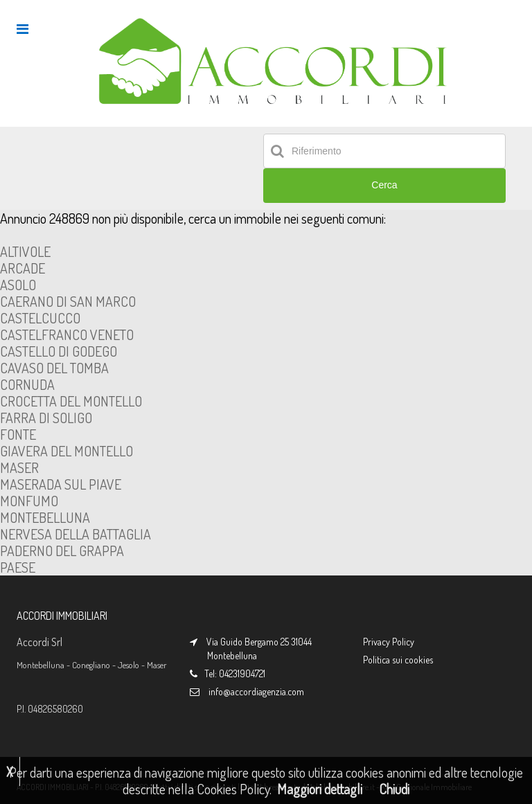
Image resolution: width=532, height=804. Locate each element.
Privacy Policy (389, 642)
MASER (19, 467)
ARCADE (23, 268)
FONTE (18, 434)
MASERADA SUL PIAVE (61, 484)
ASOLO (18, 285)
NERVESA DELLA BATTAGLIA (76, 534)
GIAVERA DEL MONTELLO (66, 451)
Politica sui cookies (398, 660)
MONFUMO (29, 501)
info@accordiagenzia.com (256, 691)
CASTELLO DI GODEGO (59, 351)
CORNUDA (27, 384)
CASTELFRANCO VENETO (67, 334)
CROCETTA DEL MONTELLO (71, 401)
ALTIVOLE (25, 251)
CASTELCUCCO (40, 318)
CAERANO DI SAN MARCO (68, 301)
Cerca (384, 185)
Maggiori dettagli (320, 789)
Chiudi (394, 789)
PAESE (18, 567)
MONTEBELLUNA (45, 517)
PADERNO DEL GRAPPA (62, 551)
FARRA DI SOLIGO (46, 418)
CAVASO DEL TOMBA (54, 368)
